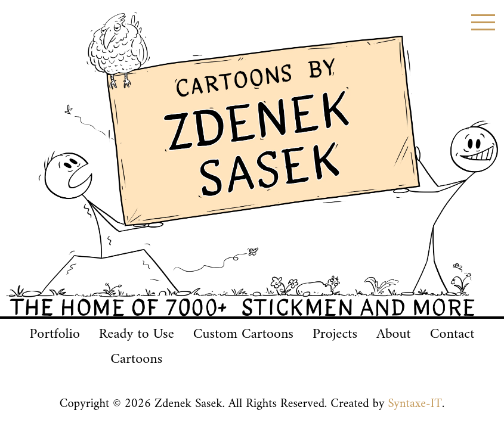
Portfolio (54, 334)
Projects (335, 334)
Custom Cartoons (243, 334)
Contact (452, 334)
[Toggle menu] (483, 22)
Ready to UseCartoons (137, 347)
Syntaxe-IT (415, 404)
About (394, 334)
